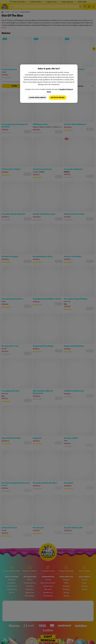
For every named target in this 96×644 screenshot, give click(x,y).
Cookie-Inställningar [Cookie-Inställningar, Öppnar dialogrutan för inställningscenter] (37, 98)
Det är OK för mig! (58, 98)
